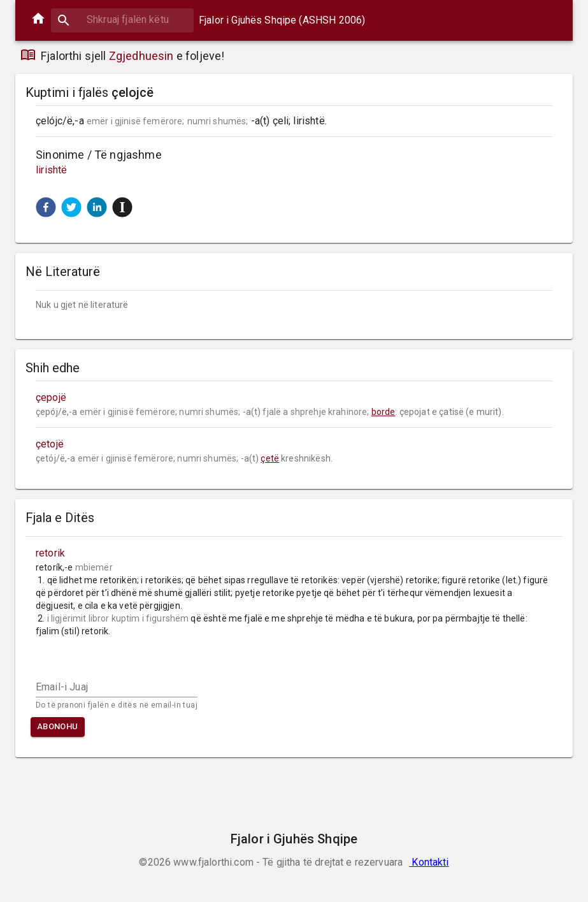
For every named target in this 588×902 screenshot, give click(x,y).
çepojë (51, 397)
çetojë (50, 444)
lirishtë (51, 170)
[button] (46, 207)
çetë (270, 458)
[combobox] (122, 19)
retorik (50, 553)
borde (384, 412)
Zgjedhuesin (141, 56)
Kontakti (429, 862)
